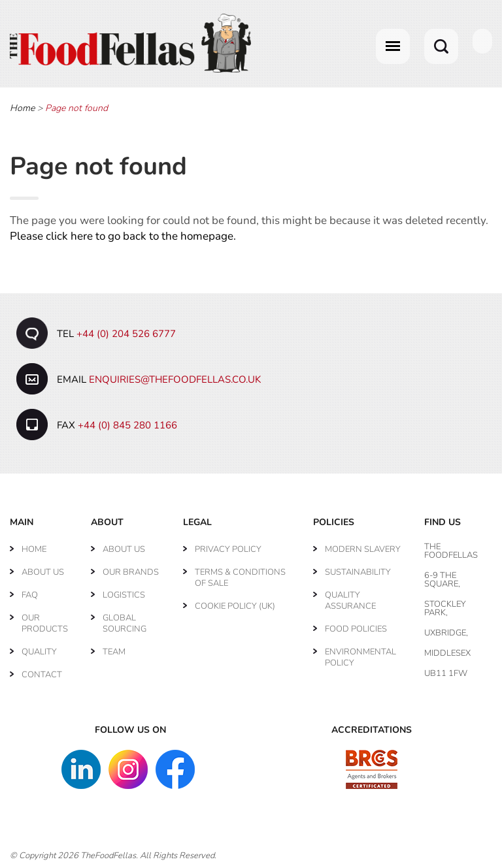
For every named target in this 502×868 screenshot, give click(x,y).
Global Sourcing (125, 623)
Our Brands (131, 572)
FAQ (30, 595)
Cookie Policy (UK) (235, 606)
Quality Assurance (350, 601)
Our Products (45, 623)
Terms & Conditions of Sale (240, 578)
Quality (39, 652)
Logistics (124, 595)
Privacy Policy (228, 549)
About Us (43, 572)
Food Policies (356, 629)
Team (114, 652)
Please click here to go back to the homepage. (123, 236)
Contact (42, 675)
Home (22, 108)
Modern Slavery (363, 549)
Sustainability (358, 572)
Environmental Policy (360, 657)
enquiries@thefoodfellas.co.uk (175, 379)
